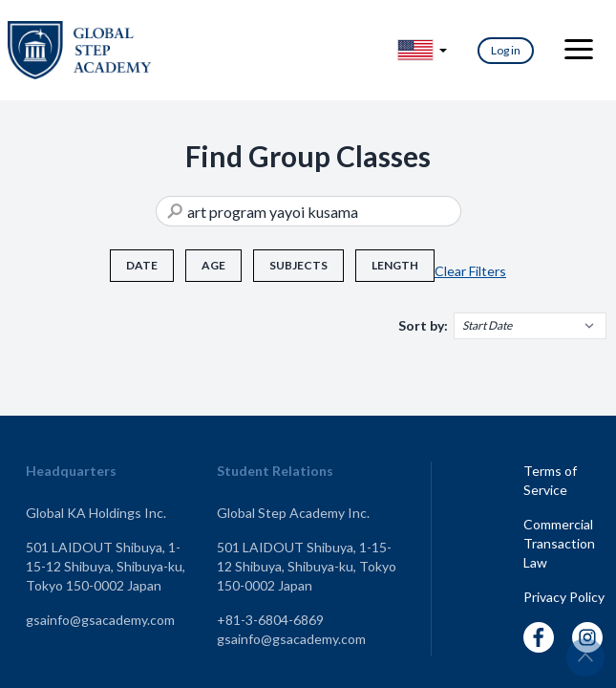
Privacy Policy (564, 597)
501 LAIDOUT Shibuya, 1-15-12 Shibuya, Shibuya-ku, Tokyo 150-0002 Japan (106, 566)
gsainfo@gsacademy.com (100, 620)
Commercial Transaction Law (559, 543)
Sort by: (423, 325)
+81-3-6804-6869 (270, 620)
